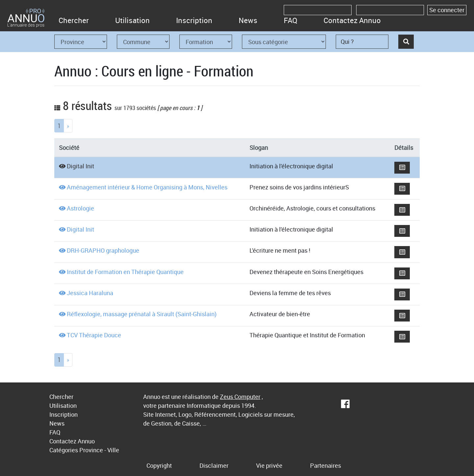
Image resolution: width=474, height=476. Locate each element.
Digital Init (80, 166)
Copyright (159, 465)
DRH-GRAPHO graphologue (103, 250)
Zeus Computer (240, 397)
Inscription (194, 20)
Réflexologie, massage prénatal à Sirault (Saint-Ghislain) (142, 314)
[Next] (68, 126)
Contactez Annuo (352, 20)
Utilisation (132, 20)
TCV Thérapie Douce (94, 335)
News (248, 20)
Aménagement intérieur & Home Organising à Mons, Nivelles (147, 187)
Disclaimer (214, 465)
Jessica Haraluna (90, 293)
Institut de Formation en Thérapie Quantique (125, 272)
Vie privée (269, 465)
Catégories (64, 450)
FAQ (290, 20)
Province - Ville (99, 450)
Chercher (74, 20)
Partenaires (326, 465)
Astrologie (80, 208)
